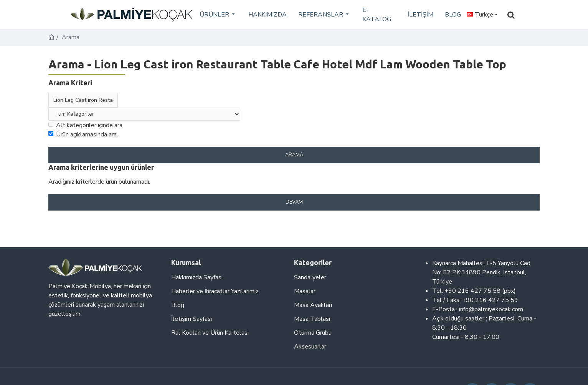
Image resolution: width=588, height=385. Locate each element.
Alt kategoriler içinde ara (85, 125)
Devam (294, 202)
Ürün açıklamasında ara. (83, 134)
